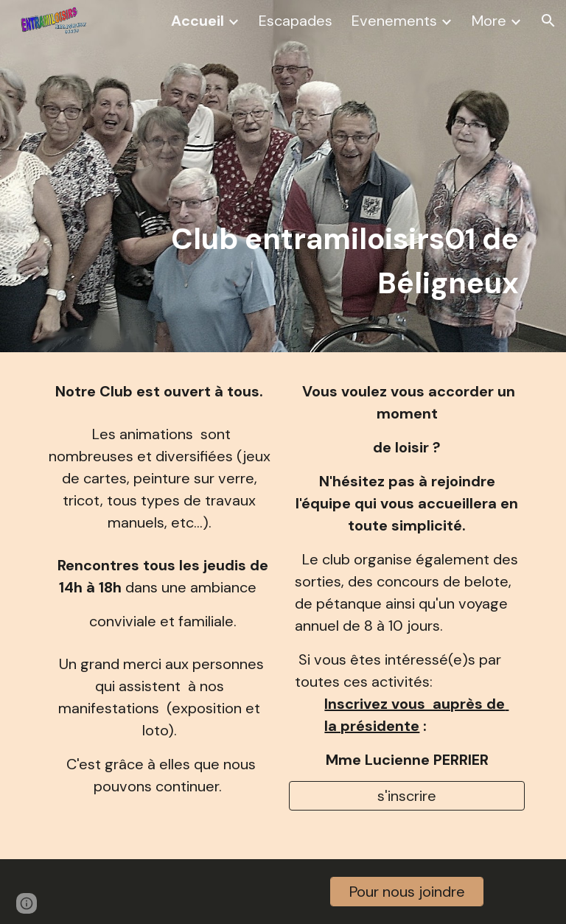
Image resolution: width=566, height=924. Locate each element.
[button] (548, 21)
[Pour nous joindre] (406, 892)
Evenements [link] (394, 21)
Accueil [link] (198, 21)
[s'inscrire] (406, 796)
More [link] (489, 21)
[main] (303, 176)
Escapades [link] (296, 21)
